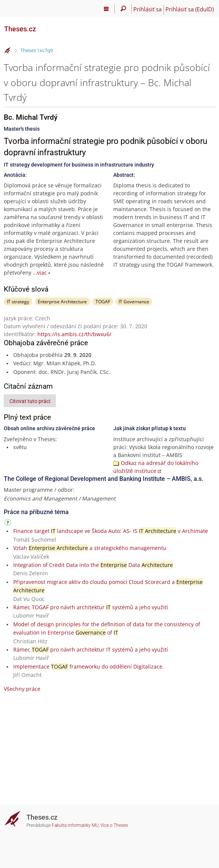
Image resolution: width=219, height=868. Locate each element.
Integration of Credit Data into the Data (93, 565)
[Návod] (9, 524)
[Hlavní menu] (106, 9)
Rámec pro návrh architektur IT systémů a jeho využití (91, 649)
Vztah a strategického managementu (90, 548)
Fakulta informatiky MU (75, 825)
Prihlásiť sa (147, 9)
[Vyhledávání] (123, 9)
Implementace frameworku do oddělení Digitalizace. (89, 666)
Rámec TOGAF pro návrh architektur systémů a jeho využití (91, 607)
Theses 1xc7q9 (37, 50)
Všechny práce (22, 689)
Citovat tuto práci (30, 401)
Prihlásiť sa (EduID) (190, 9)
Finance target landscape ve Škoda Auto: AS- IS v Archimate (111, 531)
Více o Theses (114, 825)
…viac (40, 273)
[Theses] (42, 26)
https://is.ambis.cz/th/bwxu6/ (74, 334)
